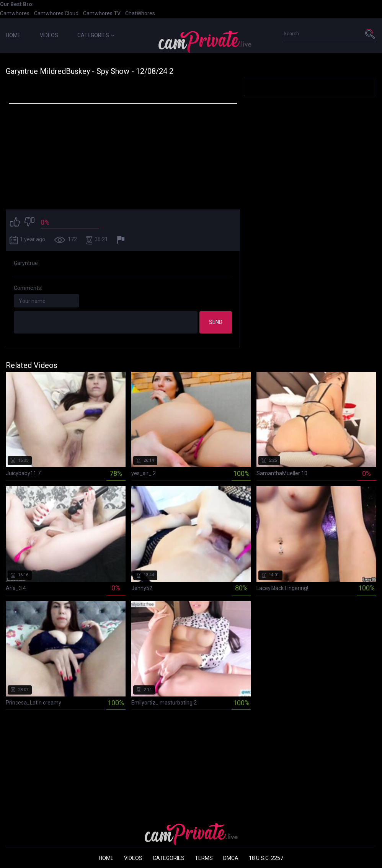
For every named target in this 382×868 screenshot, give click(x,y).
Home (13, 35)
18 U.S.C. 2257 (266, 858)
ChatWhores (140, 13)
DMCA (231, 858)
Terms (204, 858)
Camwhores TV (102, 13)
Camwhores (15, 13)
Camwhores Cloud (56, 13)
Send (216, 322)
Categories (96, 35)
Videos (49, 35)
